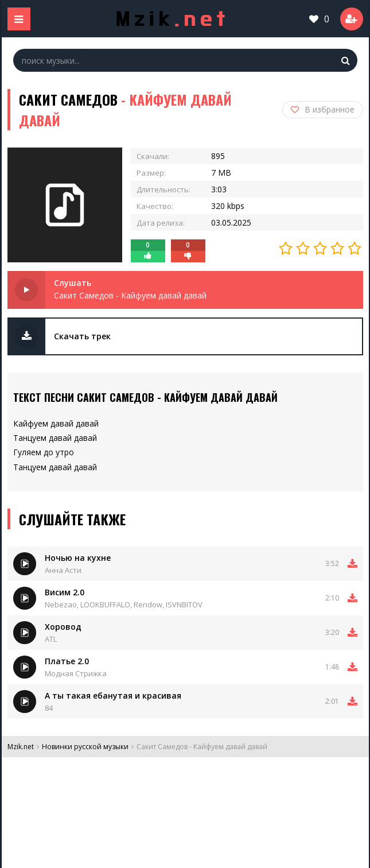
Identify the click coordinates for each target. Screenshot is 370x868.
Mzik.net (21, 747)
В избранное (323, 109)
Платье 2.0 (67, 661)
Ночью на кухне (78, 558)
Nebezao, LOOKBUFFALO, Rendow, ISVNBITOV (124, 604)
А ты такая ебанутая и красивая (113, 695)
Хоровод (63, 627)
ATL (51, 639)
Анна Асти (63, 570)
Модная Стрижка (76, 673)
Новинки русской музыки (85, 747)
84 (49, 708)
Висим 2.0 (65, 592)
